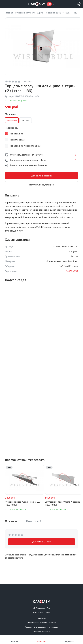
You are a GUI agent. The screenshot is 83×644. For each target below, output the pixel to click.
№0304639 (72, 271)
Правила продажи (42, 631)
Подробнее (76, 155)
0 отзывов (27, 81)
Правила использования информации (42, 627)
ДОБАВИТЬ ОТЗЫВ (41, 542)
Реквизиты (41, 618)
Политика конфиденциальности (42, 622)
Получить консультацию (42, 185)
